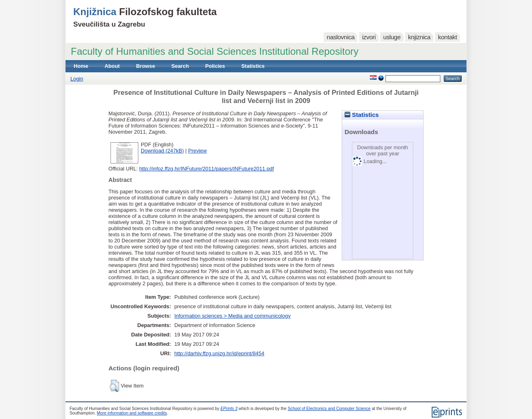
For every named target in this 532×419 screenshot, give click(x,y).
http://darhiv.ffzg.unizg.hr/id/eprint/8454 (219, 353)
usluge (392, 37)
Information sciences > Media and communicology (232, 316)
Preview (198, 151)
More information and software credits (132, 413)
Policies (215, 66)
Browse (146, 66)
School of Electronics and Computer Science (329, 409)
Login (77, 79)
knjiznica (419, 37)
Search (180, 66)
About (112, 66)
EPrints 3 (229, 409)
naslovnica (340, 37)
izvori (369, 37)
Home (81, 66)
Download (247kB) (162, 151)
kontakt (447, 37)
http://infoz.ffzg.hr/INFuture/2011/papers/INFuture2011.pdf (206, 169)
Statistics (253, 66)
